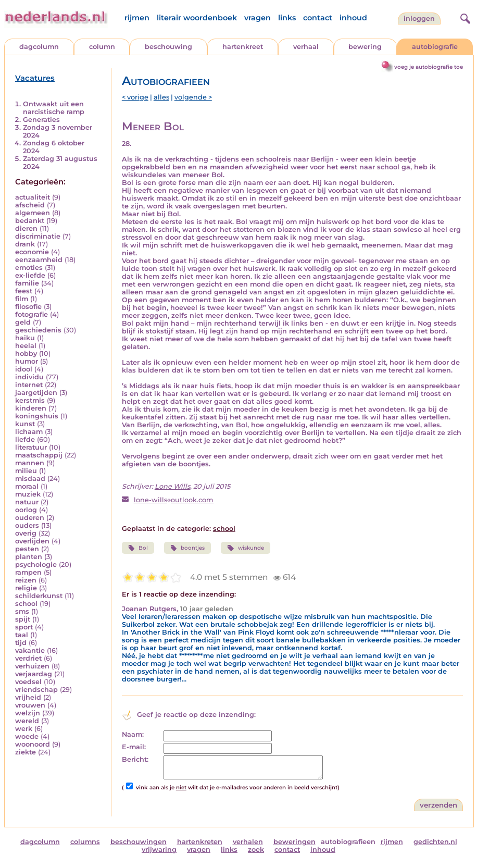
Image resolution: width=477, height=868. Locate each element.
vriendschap (36, 690)
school (26, 604)
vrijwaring (159, 850)
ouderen (30, 518)
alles (161, 97)
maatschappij (39, 455)
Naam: (133, 734)
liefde (25, 439)
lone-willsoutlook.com (174, 500)
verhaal (306, 47)
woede (27, 736)
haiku (25, 338)
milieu (26, 471)
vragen (258, 18)
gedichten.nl (435, 842)
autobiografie (435, 47)
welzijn (28, 713)
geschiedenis (38, 330)
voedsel (28, 682)
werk (24, 729)
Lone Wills (172, 486)
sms (22, 611)
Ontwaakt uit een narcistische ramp (54, 108)
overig (26, 533)
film (22, 299)
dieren (26, 228)
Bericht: (135, 759)
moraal (27, 486)
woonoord (33, 744)
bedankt (30, 221)
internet (29, 385)
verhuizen (32, 666)
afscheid (30, 205)
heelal (26, 346)
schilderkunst (39, 596)
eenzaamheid (39, 260)
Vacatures (35, 78)
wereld (27, 721)
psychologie (36, 565)
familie (27, 283)
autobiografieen (348, 842)
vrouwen (30, 705)
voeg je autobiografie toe (429, 67)
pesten (27, 549)
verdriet (28, 658)
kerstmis (30, 400)
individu (29, 377)
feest (24, 291)
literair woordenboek (197, 18)
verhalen (248, 842)
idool (24, 369)
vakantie (30, 650)
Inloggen (419, 18)
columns (85, 842)
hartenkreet (243, 47)
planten (29, 557)
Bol (138, 548)
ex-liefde (30, 275)
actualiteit (33, 197)
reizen (26, 580)
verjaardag (34, 674)
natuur (27, 502)
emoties (29, 268)
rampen (28, 572)
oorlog (26, 510)
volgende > (193, 97)
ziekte (26, 752)
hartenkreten (200, 842)
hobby (26, 354)
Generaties (41, 120)
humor (27, 361)
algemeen (33, 213)
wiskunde (245, 548)
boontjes (187, 548)
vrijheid (28, 697)
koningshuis (37, 416)
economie (32, 252)
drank (25, 244)
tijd (21, 643)
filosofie (28, 307)
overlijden (32, 541)
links (287, 18)
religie (26, 588)
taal (22, 635)
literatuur (31, 447)
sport (24, 627)
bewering (365, 47)
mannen (30, 463)
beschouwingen (139, 842)
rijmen (137, 18)
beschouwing (168, 47)
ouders (27, 525)
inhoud (353, 18)
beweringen (294, 842)
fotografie (32, 314)
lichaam (29, 432)
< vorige (135, 97)
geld (23, 322)
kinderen (31, 408)
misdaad (30, 479)
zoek (256, 850)
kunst (25, 424)
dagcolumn (39, 47)
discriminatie (38, 236)
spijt (23, 619)
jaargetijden (36, 393)
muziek (28, 494)
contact (318, 18)
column (102, 47)
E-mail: (134, 747)
